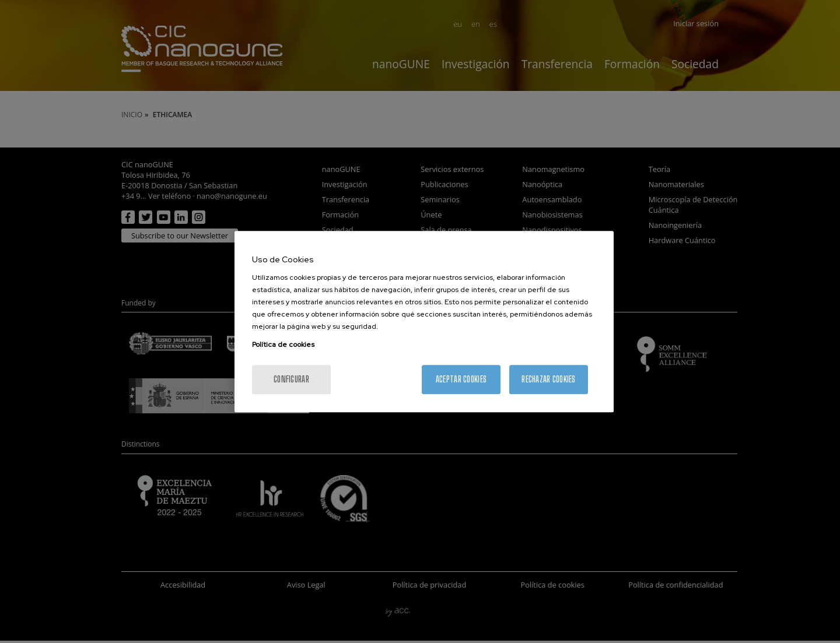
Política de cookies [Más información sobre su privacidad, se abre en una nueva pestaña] (283, 345)
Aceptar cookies (461, 379)
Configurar (291, 379)
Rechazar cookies (548, 379)
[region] (424, 322)
